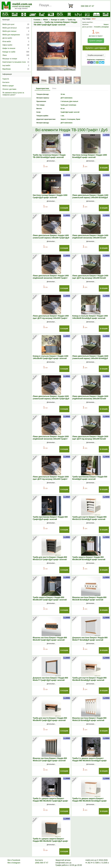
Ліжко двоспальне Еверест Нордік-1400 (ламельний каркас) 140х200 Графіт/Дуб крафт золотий (51, 238)
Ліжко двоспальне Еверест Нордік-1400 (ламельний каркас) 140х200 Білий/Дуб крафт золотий (90, 198)
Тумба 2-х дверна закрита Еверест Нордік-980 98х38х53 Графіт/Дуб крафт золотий (50, 801)
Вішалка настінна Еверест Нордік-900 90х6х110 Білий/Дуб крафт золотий (89, 719)
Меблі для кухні (16, 24)
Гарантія (6, 79)
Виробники (16, 69)
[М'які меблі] (96, 14)
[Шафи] (24, 14)
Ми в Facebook (14, 860)
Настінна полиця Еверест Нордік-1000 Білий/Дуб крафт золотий (90, 156)
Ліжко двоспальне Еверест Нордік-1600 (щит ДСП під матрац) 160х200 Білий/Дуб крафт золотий (90, 439)
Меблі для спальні (16, 31)
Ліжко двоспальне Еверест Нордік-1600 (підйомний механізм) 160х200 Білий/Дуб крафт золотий (90, 399)
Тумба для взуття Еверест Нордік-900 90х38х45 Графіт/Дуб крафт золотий (50, 719)
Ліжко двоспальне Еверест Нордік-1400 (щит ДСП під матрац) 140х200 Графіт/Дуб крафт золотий (51, 318)
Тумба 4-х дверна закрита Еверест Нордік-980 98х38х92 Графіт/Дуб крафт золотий (50, 841)
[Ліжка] (33, 14)
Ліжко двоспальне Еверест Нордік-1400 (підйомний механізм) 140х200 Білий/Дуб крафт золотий (90, 238)
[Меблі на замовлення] (106, 14)
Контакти (6, 82)
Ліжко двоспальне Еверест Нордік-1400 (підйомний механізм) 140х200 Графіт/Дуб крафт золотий (51, 278)
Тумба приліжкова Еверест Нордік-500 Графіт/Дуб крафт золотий (50, 518)
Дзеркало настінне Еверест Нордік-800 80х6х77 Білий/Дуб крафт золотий (90, 639)
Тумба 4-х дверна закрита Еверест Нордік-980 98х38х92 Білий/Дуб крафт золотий (89, 801)
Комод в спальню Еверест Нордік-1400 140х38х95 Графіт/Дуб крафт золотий (50, 357)
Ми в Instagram (14, 863)
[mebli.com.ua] (5, 14)
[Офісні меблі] (87, 14)
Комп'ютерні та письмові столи (16, 62)
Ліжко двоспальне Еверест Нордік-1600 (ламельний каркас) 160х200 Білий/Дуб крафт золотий (90, 358)
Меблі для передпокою (16, 35)
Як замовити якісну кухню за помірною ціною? (13, 94)
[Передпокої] (51, 14)
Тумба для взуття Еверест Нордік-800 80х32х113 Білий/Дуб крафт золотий (89, 518)
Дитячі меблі (16, 38)
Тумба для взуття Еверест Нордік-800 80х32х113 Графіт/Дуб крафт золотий (50, 558)
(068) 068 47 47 (42, 863)
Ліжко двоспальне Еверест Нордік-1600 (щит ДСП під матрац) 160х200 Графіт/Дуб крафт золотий (51, 479)
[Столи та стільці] (78, 14)
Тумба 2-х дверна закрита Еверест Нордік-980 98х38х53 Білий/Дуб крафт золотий (89, 761)
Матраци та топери (16, 59)
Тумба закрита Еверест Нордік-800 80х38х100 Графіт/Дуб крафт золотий (50, 599)
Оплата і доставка (9, 89)
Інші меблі (16, 66)
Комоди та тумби (58, 20)
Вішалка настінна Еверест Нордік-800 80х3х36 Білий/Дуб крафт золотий (89, 599)
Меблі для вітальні (16, 28)
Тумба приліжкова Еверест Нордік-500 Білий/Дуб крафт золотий (90, 478)
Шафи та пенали (16, 48)
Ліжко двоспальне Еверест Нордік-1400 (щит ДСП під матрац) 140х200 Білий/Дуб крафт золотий (90, 278)
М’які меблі (16, 42)
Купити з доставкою (96, 48)
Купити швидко (96, 41)
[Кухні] (15, 14)
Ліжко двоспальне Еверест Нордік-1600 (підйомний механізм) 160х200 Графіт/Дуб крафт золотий (51, 439)
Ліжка (16, 55)
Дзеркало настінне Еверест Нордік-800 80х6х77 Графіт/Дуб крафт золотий (50, 679)
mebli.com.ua (22, 4)
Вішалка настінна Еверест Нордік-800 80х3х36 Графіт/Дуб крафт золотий (50, 639)
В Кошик (64, 168)
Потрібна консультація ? (96, 55)
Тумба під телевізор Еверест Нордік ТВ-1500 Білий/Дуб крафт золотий (49, 156)
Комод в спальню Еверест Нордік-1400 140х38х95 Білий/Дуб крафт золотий (90, 317)
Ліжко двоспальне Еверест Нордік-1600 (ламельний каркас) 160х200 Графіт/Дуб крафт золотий (51, 399)
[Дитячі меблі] (42, 14)
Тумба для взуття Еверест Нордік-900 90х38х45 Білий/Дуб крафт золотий (89, 679)
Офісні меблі (16, 45)
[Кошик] (71, 6)
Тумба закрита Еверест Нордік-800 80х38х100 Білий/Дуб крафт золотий (89, 558)
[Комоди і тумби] (69, 14)
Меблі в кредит (8, 86)
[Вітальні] (60, 14)
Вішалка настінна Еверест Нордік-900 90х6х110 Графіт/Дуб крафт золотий (50, 759)
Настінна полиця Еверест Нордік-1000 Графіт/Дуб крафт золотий (50, 196)
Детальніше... (51, 161)
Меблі (46, 20)
